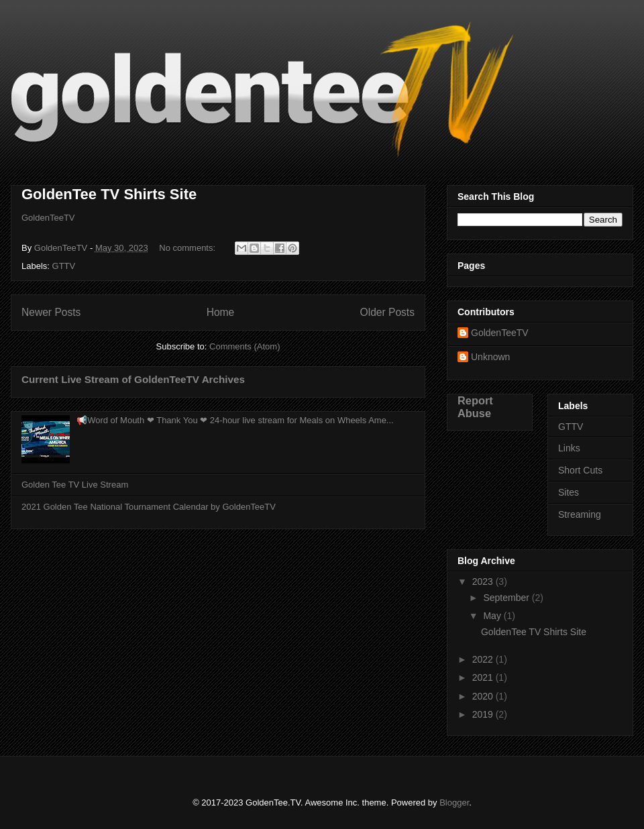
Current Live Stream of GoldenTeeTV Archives (133, 379)
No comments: (188, 248)
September (507, 598)
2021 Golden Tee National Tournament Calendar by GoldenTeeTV (149, 507)
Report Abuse (475, 407)
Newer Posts (51, 312)
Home (221, 312)
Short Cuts (580, 470)
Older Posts (387, 312)
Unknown (490, 357)
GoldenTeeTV (48, 218)
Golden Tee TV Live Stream (75, 485)
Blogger (454, 803)
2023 (484, 582)
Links (569, 448)
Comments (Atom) (245, 346)
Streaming (580, 514)
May (493, 616)
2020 (484, 696)
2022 (484, 659)
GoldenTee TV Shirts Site (109, 194)
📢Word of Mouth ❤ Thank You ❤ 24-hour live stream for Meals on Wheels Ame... (235, 420)
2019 (484, 714)
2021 (484, 677)
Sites (569, 492)
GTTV (64, 266)
